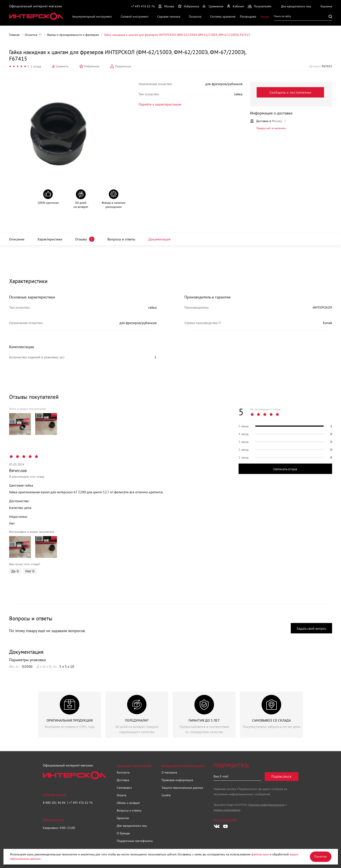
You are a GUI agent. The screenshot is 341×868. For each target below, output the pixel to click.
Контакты (123, 772)
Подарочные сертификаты (135, 841)
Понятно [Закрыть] (321, 856)
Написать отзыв (285, 469)
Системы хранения (223, 17)
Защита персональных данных (182, 788)
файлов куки (260, 854)
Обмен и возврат (128, 803)
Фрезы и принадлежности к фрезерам (73, 35)
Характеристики (50, 239)
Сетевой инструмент (135, 17)
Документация (159, 239)
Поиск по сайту (283, 16)
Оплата (122, 795)
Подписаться (281, 776)
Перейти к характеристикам (160, 104)
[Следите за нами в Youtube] (226, 826)
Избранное (92, 66)
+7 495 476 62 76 (143, 6)
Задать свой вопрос (311, 628)
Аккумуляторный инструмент (92, 17)
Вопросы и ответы (121, 239)
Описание (17, 239)
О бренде (123, 833)
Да (15, 571)
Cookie (166, 795)
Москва (169, 6)
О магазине (169, 772)
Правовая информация (177, 780)
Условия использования (227, 810)
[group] (20, 424)
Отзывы (81, 239)
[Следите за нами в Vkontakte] (217, 826)
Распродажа (248, 17)
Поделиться (123, 66)
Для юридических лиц (132, 826)
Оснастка (195, 17)
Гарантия (123, 818)
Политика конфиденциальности (266, 805)
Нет (30, 571)
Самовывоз (124, 788)
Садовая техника (169, 17)
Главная (14, 35)
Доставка (123, 780)
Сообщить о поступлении (290, 92)
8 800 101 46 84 (55, 803)
